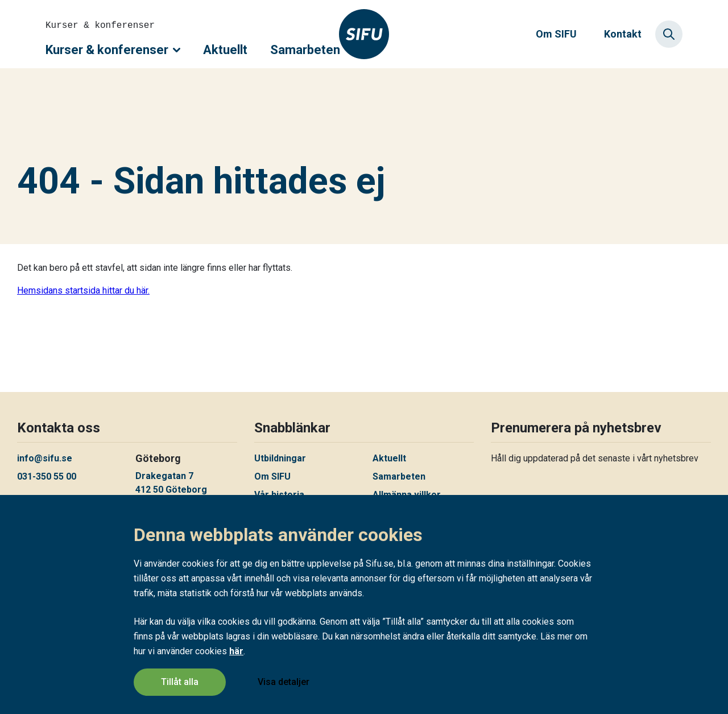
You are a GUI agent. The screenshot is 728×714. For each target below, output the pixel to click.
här (236, 652)
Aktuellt (225, 50)
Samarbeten (305, 50)
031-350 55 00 (47, 476)
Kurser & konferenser (113, 50)
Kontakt (623, 34)
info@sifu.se (45, 458)
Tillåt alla (180, 682)
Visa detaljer (284, 682)
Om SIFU (556, 34)
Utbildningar (280, 458)
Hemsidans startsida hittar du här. (83, 290)
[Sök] (669, 34)
